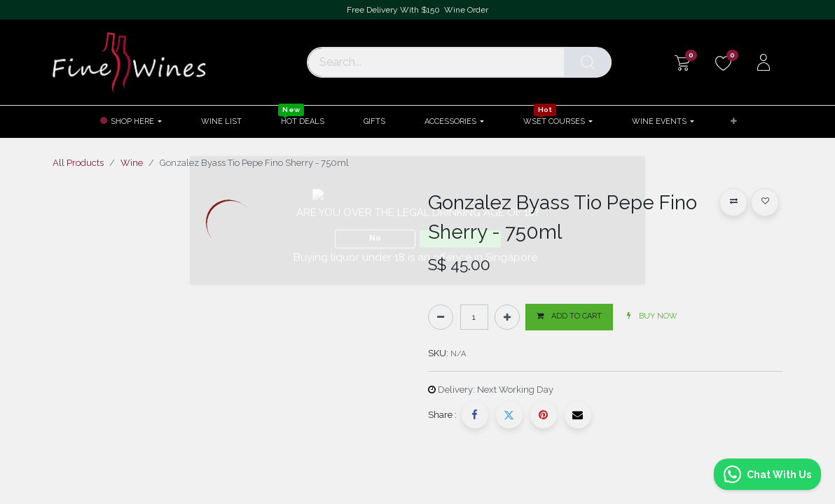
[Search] (588, 62)
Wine (132, 163)
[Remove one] (441, 317)
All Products (78, 163)
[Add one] (507, 317)
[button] (734, 122)
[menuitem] (221, 121)
